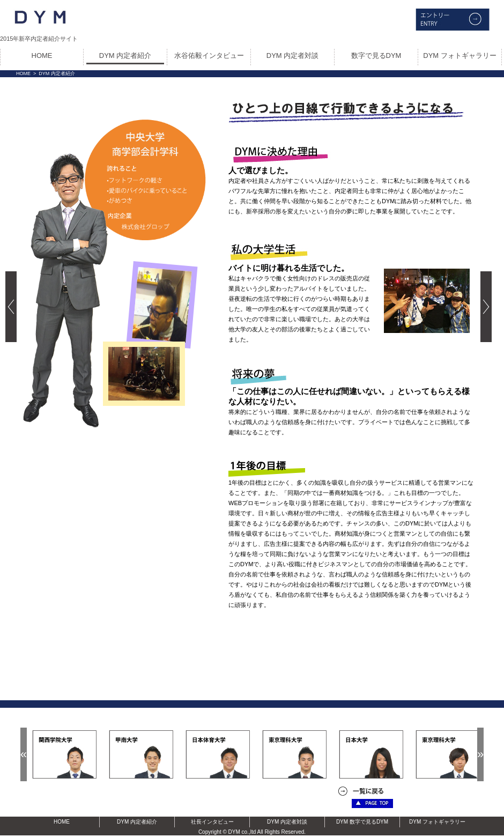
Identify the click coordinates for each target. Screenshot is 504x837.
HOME (42, 55)
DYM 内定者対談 (293, 55)
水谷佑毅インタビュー (209, 55)
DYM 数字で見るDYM (362, 822)
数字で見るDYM (376, 55)
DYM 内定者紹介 (125, 55)
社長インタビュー (212, 822)
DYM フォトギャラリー (460, 55)
